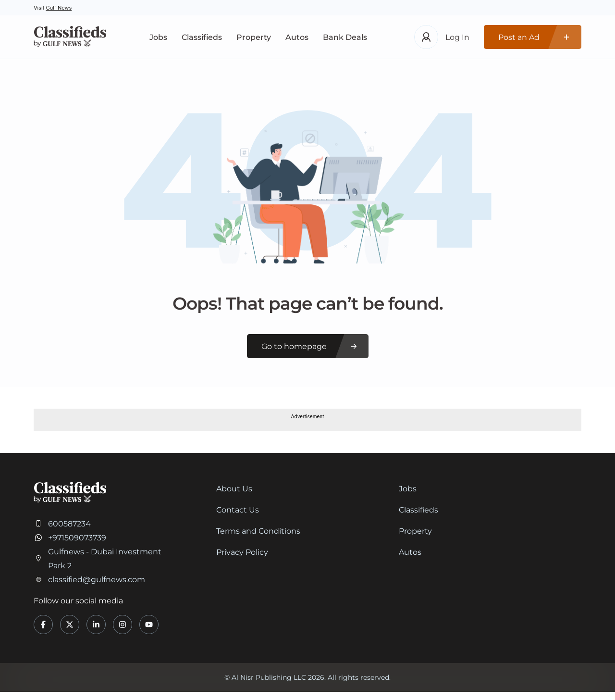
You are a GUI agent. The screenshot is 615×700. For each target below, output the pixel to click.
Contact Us (238, 510)
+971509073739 (77, 538)
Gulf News (59, 8)
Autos (297, 37)
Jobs (158, 37)
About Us (234, 489)
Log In (457, 37)
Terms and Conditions (258, 531)
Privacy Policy (242, 552)
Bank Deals (345, 37)
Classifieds (202, 37)
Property (254, 37)
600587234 (69, 524)
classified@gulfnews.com (97, 580)
